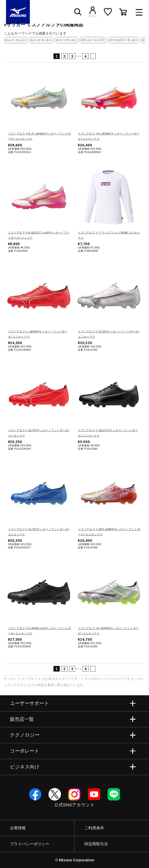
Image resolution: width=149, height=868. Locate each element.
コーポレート (25, 751)
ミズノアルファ (29, 679)
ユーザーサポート (30, 703)
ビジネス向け (25, 767)
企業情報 (18, 828)
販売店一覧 (22, 719)
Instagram (74, 794)
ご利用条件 (94, 828)
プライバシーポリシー (30, 844)
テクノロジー (25, 735)
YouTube (94, 794)
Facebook (35, 794)
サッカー (10, 679)
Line (114, 794)
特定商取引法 (96, 844)
